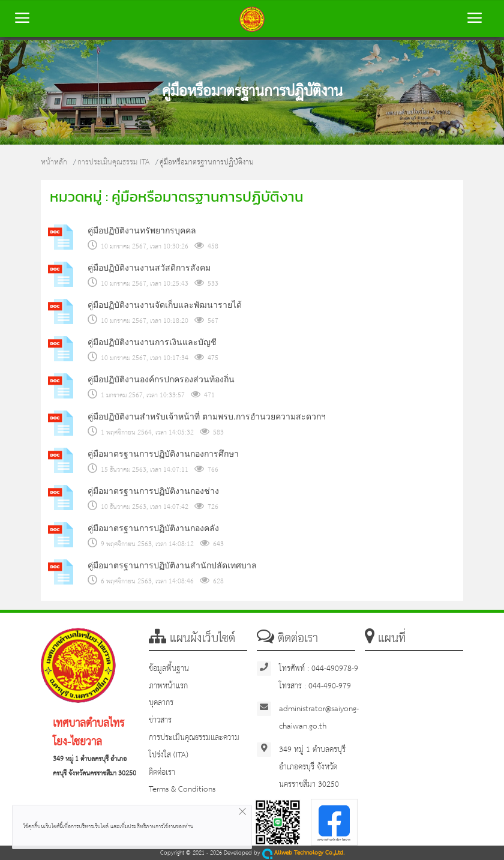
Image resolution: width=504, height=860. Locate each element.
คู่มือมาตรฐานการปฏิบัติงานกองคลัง (153, 528)
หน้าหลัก (54, 162)
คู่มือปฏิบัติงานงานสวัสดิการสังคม (149, 268)
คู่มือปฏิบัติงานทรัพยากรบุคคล (142, 230)
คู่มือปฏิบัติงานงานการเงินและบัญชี (152, 342)
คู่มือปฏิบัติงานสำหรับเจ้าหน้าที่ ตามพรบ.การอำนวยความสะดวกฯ (207, 416)
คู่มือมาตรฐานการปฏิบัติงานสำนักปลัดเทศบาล (172, 565)
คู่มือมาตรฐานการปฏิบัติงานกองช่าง (153, 491)
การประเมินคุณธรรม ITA (113, 162)
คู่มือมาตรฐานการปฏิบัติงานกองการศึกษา (163, 454)
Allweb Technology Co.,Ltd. (303, 853)
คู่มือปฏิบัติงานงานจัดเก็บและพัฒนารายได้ (165, 305)
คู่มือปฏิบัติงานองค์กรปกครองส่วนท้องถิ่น (161, 379)
